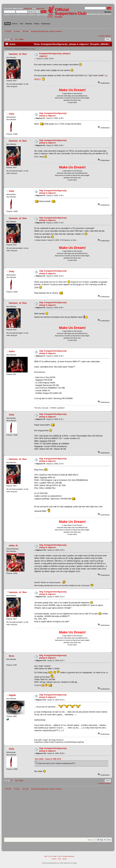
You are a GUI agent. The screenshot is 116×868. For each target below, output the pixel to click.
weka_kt (13, 545)
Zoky (12, 114)
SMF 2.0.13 (48, 856)
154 (16, 39)
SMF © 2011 (58, 856)
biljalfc (13, 695)
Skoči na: (90, 840)
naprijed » (108, 36)
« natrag (101, 36)
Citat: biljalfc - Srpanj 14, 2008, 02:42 (48, 759)
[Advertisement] (58, 815)
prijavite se (28, 8)
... (14, 39)
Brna (12, 656)
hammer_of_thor (18, 54)
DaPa (12, 351)
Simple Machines (68, 856)
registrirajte (40, 8)
